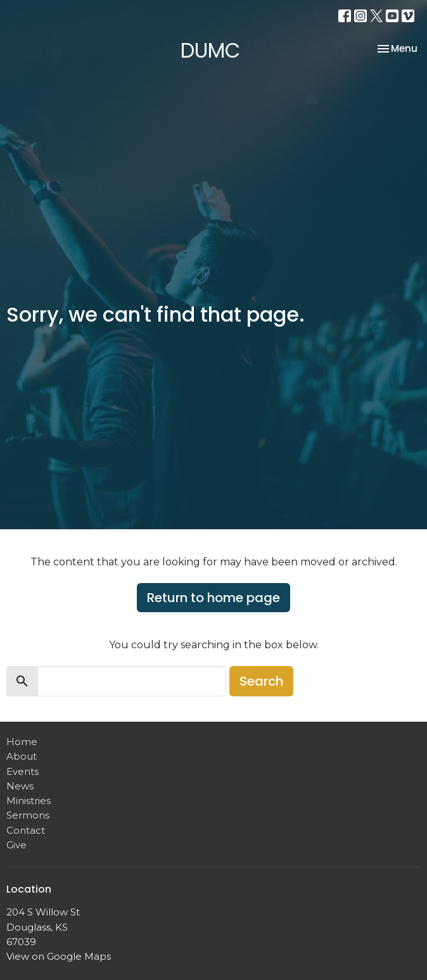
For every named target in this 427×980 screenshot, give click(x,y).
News (20, 786)
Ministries (29, 801)
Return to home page (213, 598)
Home (22, 742)
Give (16, 845)
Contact (26, 830)
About (22, 756)
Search (261, 681)
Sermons (28, 815)
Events (22, 771)
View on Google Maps (59, 956)
